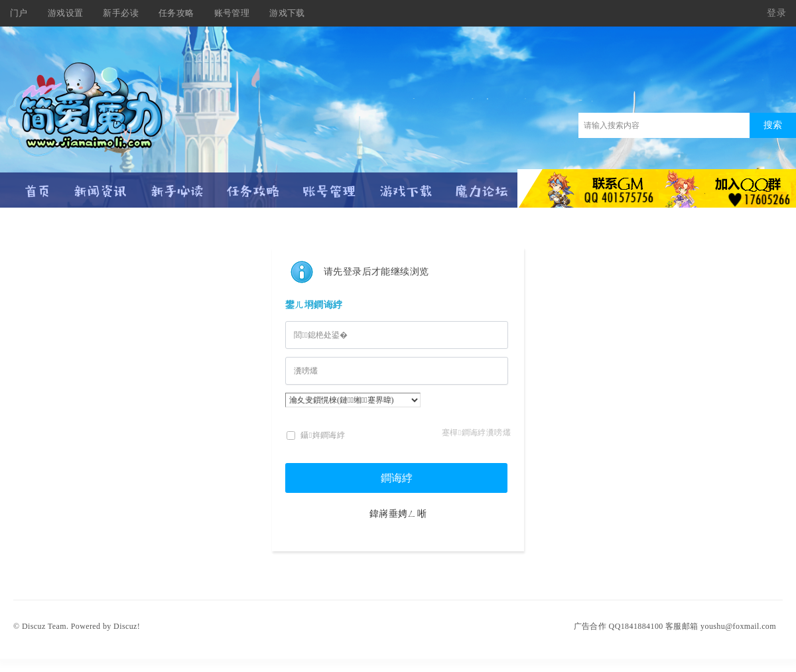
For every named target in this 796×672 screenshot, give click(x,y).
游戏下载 (287, 13)
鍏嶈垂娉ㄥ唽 (398, 514)
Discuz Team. (45, 626)
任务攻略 (176, 13)
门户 (19, 13)
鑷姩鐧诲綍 (316, 435)
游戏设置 (66, 13)
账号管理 (232, 13)
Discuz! (127, 626)
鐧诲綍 (397, 478)
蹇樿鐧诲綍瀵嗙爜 (476, 433)
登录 (776, 13)
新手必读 (121, 13)
